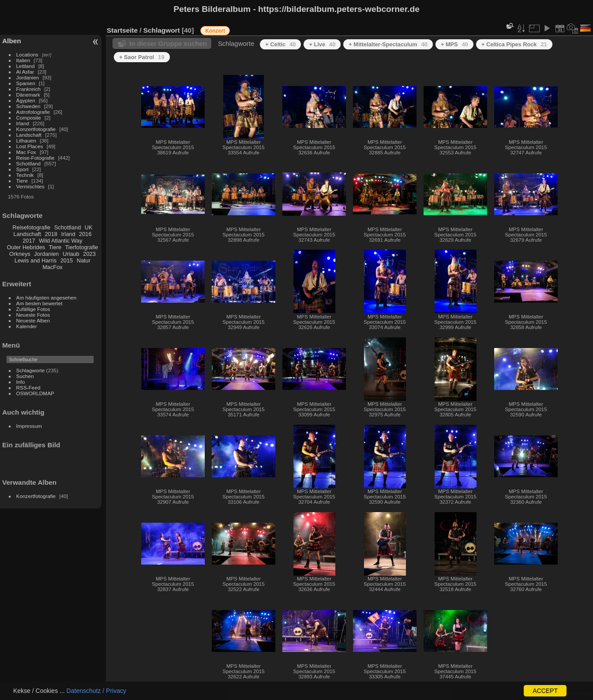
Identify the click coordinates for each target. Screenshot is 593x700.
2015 (67, 260)
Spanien (26, 83)
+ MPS (454, 44)
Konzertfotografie (36, 129)
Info (21, 382)
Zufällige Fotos (33, 309)
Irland (23, 123)
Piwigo (584, 693)
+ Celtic (280, 44)
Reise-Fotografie (36, 158)
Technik (25, 175)
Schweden (28, 106)
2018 (51, 234)
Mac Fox (26, 152)
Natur (84, 260)
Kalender (27, 326)
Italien (23, 60)
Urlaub (71, 254)
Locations (27, 54)
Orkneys (20, 254)
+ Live (322, 44)
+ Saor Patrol (142, 57)
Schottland (29, 163)
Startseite (122, 30)
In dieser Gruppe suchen (168, 43)
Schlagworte (31, 370)
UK (89, 227)
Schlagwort (162, 30)
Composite (29, 118)
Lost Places (30, 146)
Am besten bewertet (39, 303)
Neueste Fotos (33, 315)
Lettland (26, 66)
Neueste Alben (33, 320)
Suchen (25, 376)
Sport (23, 169)
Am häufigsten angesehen (47, 298)
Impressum (29, 426)
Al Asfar (25, 72)
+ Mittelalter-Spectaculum (388, 44)
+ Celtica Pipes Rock (514, 44)
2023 (89, 254)
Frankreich (29, 89)
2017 (29, 241)
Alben (12, 41)
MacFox (53, 267)
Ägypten (26, 100)
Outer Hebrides (26, 247)
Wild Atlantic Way (60, 241)
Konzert (215, 31)
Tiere (22, 181)
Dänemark (28, 95)
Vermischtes (30, 186)
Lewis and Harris (36, 260)
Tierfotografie (82, 247)
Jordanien (28, 77)
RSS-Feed (28, 387)
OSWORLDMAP (35, 393)
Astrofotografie (33, 112)
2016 (85, 234)
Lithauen (26, 140)
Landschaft (29, 135)
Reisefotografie (31, 227)
